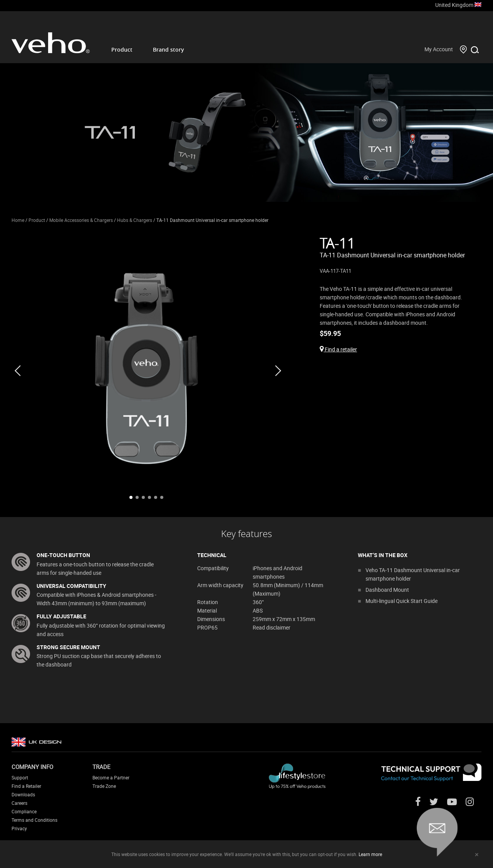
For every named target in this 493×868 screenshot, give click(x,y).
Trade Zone (104, 786)
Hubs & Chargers (135, 220)
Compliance (24, 811)
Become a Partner (111, 777)
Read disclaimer (272, 627)
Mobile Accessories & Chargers (81, 220)
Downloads (23, 794)
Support (20, 777)
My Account (439, 49)
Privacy (19, 828)
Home (18, 220)
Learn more (370, 854)
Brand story (169, 50)
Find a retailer (338, 349)
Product (122, 50)
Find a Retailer (26, 786)
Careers (19, 803)
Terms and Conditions (34, 820)
